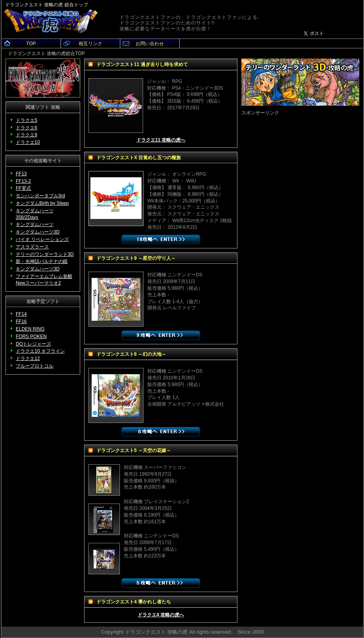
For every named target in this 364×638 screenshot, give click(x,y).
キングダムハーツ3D (38, 269)
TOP (31, 44)
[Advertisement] (75, 190)
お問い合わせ (150, 44)
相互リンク (90, 44)
